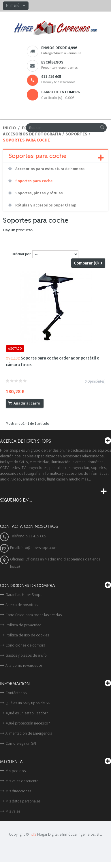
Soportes (76, 134)
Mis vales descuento (22, 781)
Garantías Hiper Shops (24, 595)
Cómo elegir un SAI (21, 743)
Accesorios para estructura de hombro (49, 169)
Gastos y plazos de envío (26, 655)
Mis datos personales (23, 801)
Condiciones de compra (25, 645)
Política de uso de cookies (27, 635)
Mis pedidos (16, 771)
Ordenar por (21, 254)
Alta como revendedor (24, 665)
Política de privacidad (23, 625)
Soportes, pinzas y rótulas (39, 193)
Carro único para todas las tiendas (34, 615)
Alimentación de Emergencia (29, 733)
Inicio (9, 128)
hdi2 (33, 834)
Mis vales (13, 811)
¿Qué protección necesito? (28, 723)
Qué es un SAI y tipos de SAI (28, 703)
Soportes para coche (33, 181)
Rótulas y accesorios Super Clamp (45, 205)
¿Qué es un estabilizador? (27, 713)
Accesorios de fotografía (32, 134)
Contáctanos (16, 693)
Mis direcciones (18, 791)
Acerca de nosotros (21, 605)
